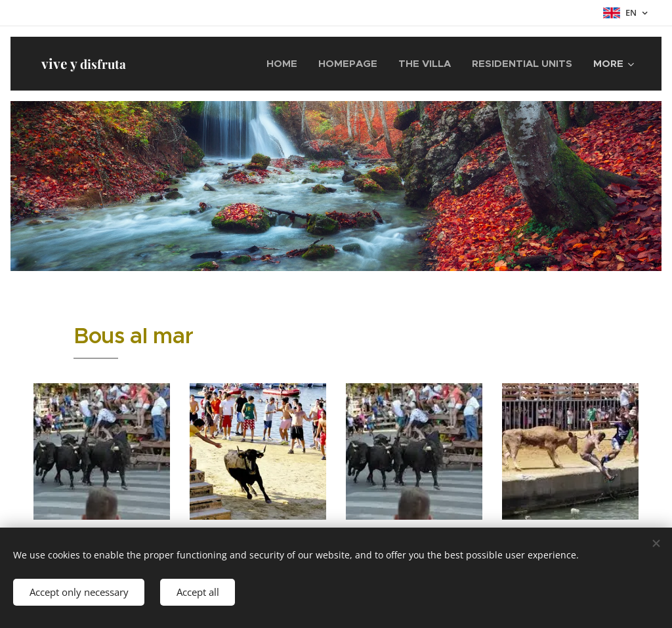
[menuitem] (285, 64)
